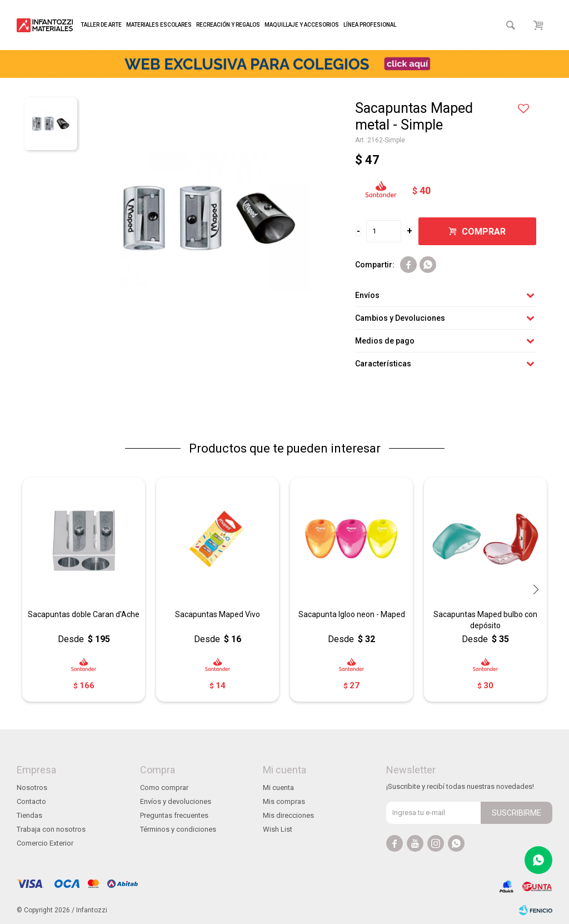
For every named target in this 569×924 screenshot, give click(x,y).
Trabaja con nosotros (51, 829)
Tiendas (29, 815)
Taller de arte (101, 25)
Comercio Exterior (45, 843)
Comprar (484, 232)
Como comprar (164, 788)
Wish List (278, 829)
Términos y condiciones (178, 829)
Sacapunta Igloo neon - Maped (352, 614)
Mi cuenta (278, 788)
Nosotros (32, 788)
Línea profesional (370, 25)
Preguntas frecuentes (174, 815)
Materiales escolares (159, 25)
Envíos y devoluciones (176, 801)
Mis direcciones (288, 815)
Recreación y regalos (228, 25)
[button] (536, 589)
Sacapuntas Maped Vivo (218, 614)
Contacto (31, 801)
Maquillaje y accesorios (302, 25)
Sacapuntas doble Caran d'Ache (84, 614)
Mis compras (284, 801)
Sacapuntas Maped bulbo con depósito (485, 620)
